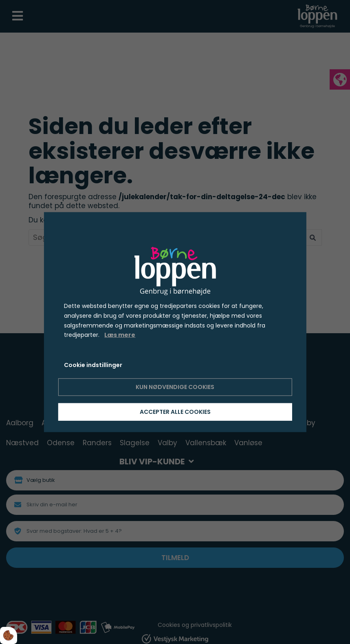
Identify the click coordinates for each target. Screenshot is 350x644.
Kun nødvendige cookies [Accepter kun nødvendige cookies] (175, 387)
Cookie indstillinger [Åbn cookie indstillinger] (93, 365)
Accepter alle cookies (175, 412)
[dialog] (175, 322)
